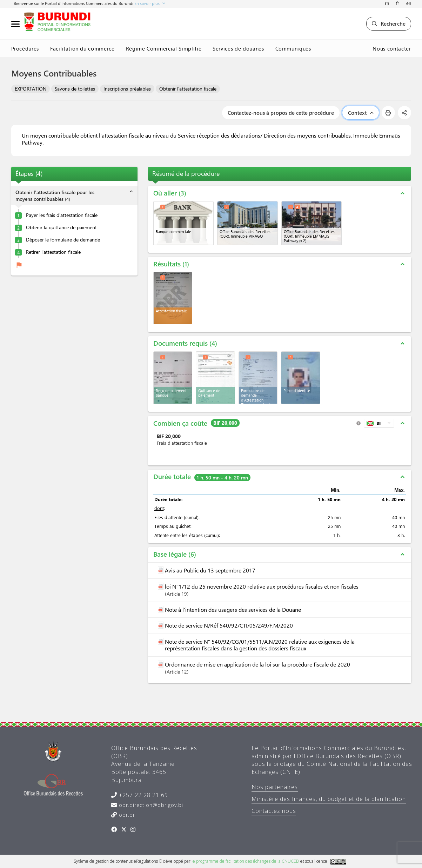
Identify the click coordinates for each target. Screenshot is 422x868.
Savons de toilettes (75, 89)
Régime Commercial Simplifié (164, 48)
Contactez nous (274, 811)
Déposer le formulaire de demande (63, 240)
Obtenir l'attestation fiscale (188, 89)
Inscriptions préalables (127, 89)
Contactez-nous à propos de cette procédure (281, 113)
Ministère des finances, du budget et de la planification (329, 799)
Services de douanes (238, 48)
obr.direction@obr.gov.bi (150, 805)
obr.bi (126, 815)
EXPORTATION (31, 89)
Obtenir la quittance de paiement (61, 227)
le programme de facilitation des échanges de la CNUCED (245, 861)
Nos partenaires (275, 787)
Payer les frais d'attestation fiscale (62, 215)
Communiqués (293, 48)
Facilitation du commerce (82, 48)
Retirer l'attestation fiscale (53, 252)
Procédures (25, 48)
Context (361, 113)
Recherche (389, 24)
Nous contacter (392, 48)
